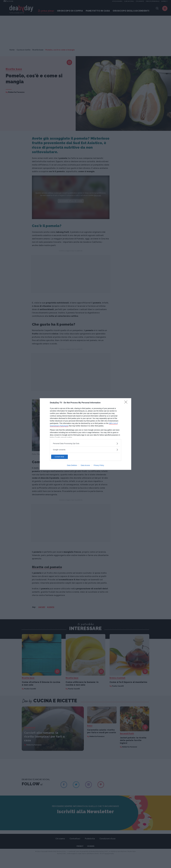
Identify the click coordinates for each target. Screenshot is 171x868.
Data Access (85, 466)
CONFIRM (62, 457)
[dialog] (85, 434)
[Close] (127, 403)
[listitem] (85, 443)
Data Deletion (72, 466)
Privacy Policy (99, 466)
